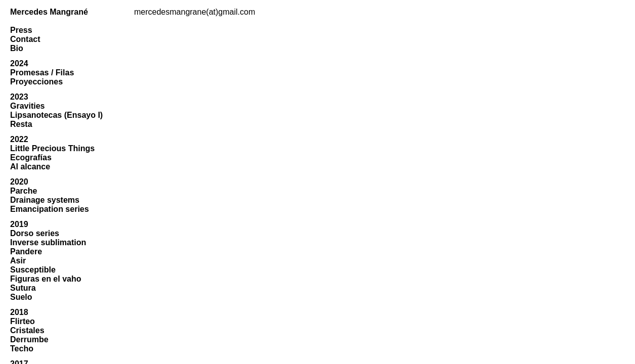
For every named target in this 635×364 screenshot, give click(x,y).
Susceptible (33, 270)
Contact (25, 39)
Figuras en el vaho (46, 279)
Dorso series (35, 233)
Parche (24, 191)
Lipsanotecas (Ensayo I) (56, 115)
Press (21, 30)
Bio (17, 48)
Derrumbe (29, 339)
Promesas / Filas (42, 73)
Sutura (23, 288)
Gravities (27, 106)
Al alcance (30, 167)
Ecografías (31, 157)
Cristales (27, 330)
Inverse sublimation (48, 242)
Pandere (26, 252)
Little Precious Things (52, 148)
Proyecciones (36, 82)
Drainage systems (45, 200)
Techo (22, 349)
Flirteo (23, 321)
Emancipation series (50, 209)
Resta (21, 124)
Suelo (21, 297)
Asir (18, 261)
